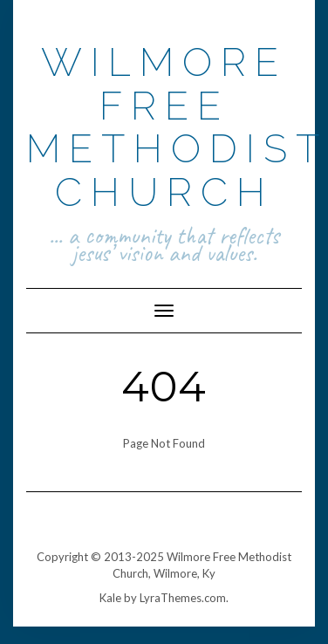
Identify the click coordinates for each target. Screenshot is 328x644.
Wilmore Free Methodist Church (177, 127)
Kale (110, 598)
